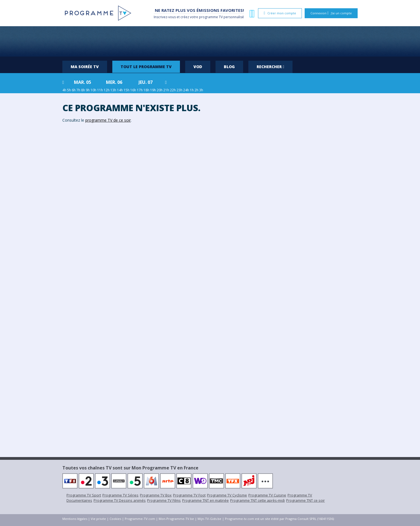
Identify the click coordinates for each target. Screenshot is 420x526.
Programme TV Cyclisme (227, 495)
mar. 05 (83, 82)
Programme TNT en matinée (205, 500)
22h (173, 90)
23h (180, 90)
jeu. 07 (146, 82)
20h (160, 90)
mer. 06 (114, 82)
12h (107, 90)
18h (146, 90)
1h (192, 90)
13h (113, 90)
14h (120, 90)
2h (196, 90)
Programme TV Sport (84, 495)
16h (133, 90)
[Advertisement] (210, 41)
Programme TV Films (164, 500)
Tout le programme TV (146, 67)
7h (78, 90)
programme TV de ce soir (108, 120)
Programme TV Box (156, 495)
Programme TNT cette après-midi (257, 500)
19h (153, 90)
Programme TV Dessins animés (120, 500)
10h (93, 90)
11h (100, 90)
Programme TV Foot (189, 495)
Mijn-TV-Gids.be (209, 519)
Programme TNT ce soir (305, 500)
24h (186, 90)
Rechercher (270, 67)
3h (201, 90)
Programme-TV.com (140, 519)
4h (64, 90)
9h (88, 90)
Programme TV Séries (120, 495)
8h (83, 90)
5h (69, 90)
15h (127, 90)
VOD (198, 67)
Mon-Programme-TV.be (176, 519)
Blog (229, 67)
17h (140, 90)
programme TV (211, 17)
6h (74, 90)
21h (166, 90)
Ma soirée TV (85, 67)
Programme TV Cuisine (267, 495)
